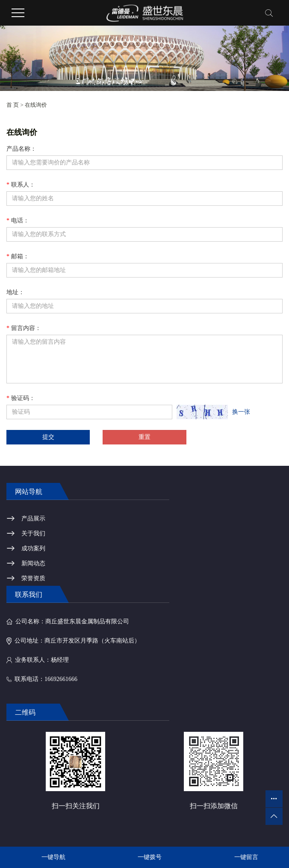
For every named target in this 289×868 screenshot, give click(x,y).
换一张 (241, 412)
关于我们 (33, 533)
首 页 (13, 105)
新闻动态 (33, 563)
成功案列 (33, 548)
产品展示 (33, 519)
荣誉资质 (33, 578)
